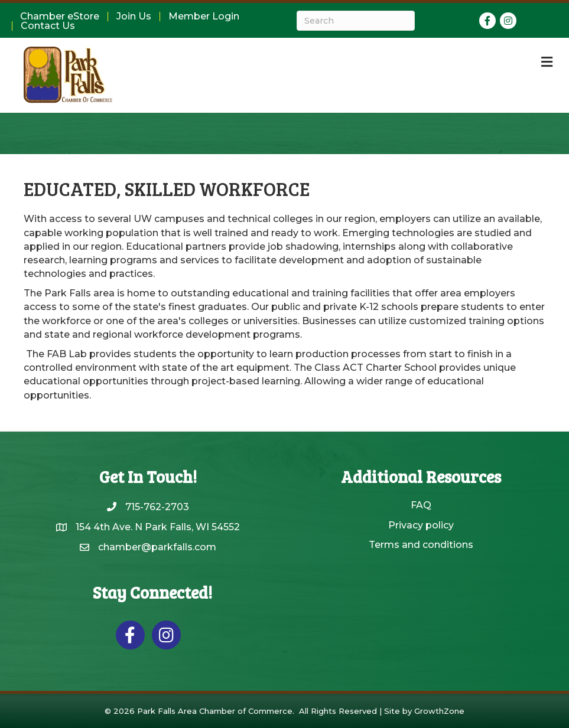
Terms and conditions (421, 545)
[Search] (356, 21)
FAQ (421, 505)
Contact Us (48, 26)
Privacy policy (421, 525)
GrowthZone (439, 711)
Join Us (134, 17)
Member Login (204, 17)
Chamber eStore (60, 17)
